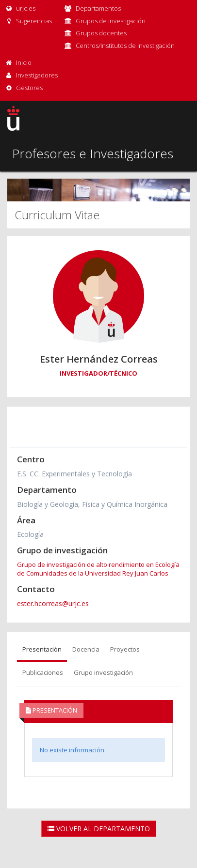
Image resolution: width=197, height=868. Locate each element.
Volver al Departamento (99, 829)
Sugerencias (28, 21)
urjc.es (20, 8)
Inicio (24, 62)
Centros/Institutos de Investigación (125, 46)
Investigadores (37, 75)
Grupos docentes (101, 33)
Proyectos (125, 649)
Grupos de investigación (111, 21)
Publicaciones (43, 672)
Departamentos (98, 8)
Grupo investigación (103, 672)
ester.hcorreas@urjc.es (53, 603)
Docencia (86, 649)
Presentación (42, 649)
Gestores (29, 88)
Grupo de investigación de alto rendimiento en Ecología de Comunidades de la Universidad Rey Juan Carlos (98, 569)
